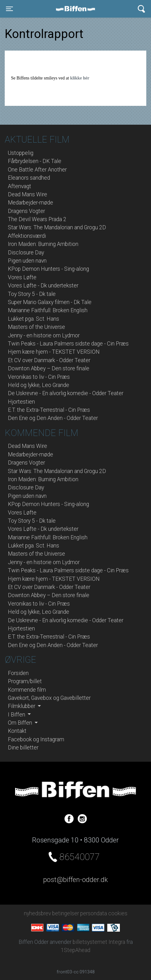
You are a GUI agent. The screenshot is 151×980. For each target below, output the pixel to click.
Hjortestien (21, 402)
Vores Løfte (22, 277)
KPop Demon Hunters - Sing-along (48, 269)
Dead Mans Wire (28, 194)
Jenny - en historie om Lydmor (44, 335)
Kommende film (27, 690)
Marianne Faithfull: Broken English (48, 310)
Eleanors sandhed (29, 178)
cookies (118, 913)
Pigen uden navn (27, 261)
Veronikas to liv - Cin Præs (39, 377)
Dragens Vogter (26, 211)
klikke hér (80, 78)
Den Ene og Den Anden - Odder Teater (53, 418)
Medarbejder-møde (31, 203)
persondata (94, 913)
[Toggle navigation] (9, 9)
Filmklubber (22, 706)
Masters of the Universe (36, 327)
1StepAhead (75, 950)
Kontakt (17, 731)
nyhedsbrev (37, 913)
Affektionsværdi (27, 236)
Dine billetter (23, 748)
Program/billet (25, 681)
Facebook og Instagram (36, 739)
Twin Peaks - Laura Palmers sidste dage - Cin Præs (68, 344)
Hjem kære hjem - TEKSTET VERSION (54, 352)
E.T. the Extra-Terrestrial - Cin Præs (49, 410)
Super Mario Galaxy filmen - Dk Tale (50, 302)
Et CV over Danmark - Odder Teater (49, 360)
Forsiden (18, 673)
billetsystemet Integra (99, 942)
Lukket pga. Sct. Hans (34, 319)
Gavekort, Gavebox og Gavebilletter (49, 698)
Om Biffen (21, 723)
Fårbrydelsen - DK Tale (35, 161)
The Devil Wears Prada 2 (37, 219)
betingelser (66, 913)
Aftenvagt (20, 186)
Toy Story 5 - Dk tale (32, 294)
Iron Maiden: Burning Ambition (43, 244)
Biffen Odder (78, 9)
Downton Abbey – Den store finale (49, 368)
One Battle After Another (37, 170)
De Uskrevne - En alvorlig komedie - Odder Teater (66, 393)
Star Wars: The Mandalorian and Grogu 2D (57, 227)
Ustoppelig (21, 153)
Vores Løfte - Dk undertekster (43, 286)
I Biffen (17, 715)
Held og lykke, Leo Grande (39, 385)
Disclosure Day (26, 253)
